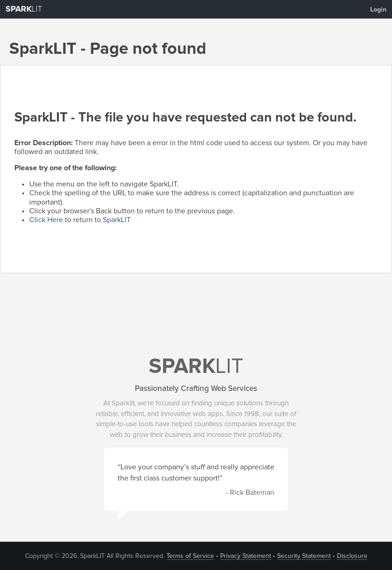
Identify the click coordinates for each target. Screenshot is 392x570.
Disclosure (352, 556)
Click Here (46, 220)
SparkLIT (117, 220)
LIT (24, 9)
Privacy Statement (246, 556)
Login (378, 10)
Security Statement (304, 556)
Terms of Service (190, 556)
